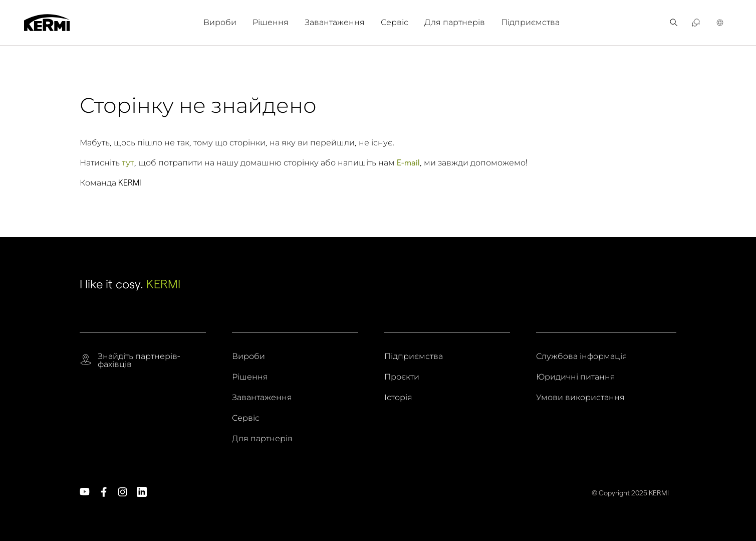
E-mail (408, 163)
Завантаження (335, 22)
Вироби (220, 22)
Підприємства (530, 22)
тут (128, 163)
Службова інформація (582, 356)
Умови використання (580, 398)
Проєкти (402, 377)
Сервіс (395, 22)
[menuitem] (224, 23)
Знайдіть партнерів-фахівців (139, 360)
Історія (398, 398)
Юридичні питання (576, 377)
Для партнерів (455, 22)
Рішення (271, 22)
